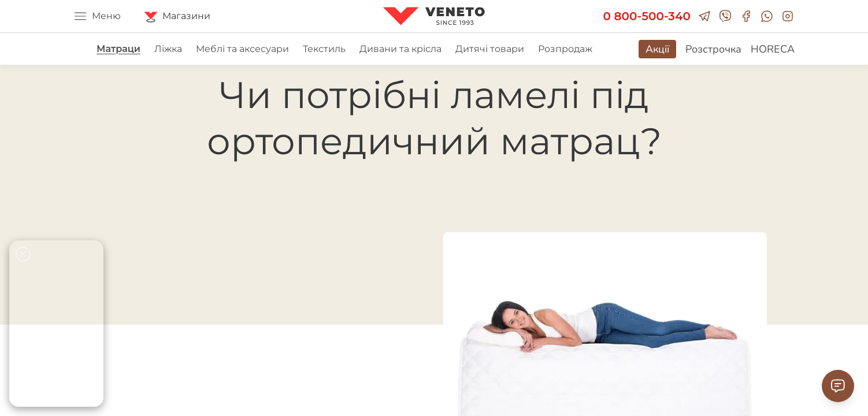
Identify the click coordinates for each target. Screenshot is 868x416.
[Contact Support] (838, 386)
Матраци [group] (118, 49)
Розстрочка (713, 49)
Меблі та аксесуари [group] (242, 49)
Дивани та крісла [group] (400, 49)
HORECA (773, 49)
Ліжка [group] (168, 49)
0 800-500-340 (647, 16)
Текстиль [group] (324, 49)
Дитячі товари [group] (490, 49)
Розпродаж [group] (565, 49)
